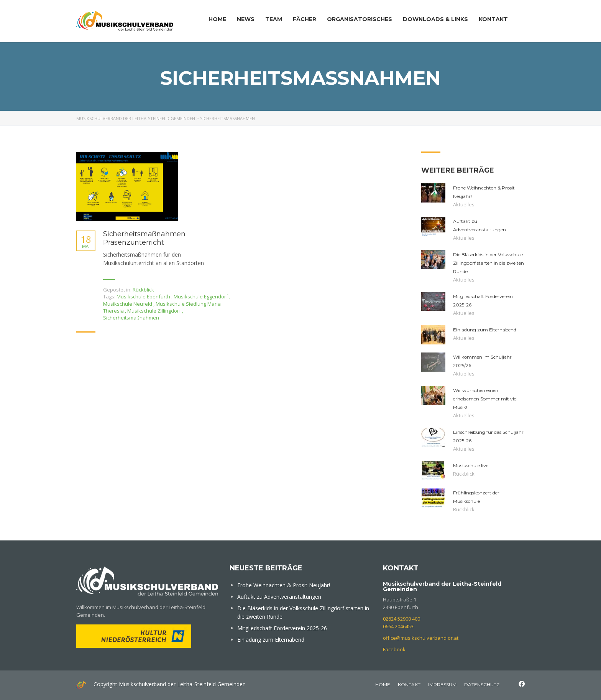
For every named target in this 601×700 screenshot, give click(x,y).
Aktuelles (464, 204)
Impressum (442, 684)
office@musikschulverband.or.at (421, 638)
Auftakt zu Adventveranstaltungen (279, 597)
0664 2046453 (398, 626)
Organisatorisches (360, 19)
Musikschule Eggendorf (201, 296)
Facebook (394, 649)
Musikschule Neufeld (128, 304)
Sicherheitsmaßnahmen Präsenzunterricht (144, 238)
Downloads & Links (435, 19)
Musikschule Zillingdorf (155, 311)
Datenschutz (482, 684)
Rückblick (143, 290)
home (383, 684)
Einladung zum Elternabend (271, 640)
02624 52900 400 (401, 619)
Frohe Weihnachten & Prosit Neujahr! (284, 585)
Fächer (305, 19)
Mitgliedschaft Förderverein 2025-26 (282, 628)
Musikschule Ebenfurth (144, 296)
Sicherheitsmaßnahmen (131, 318)
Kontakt (493, 19)
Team (274, 19)
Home (217, 19)
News (246, 19)
